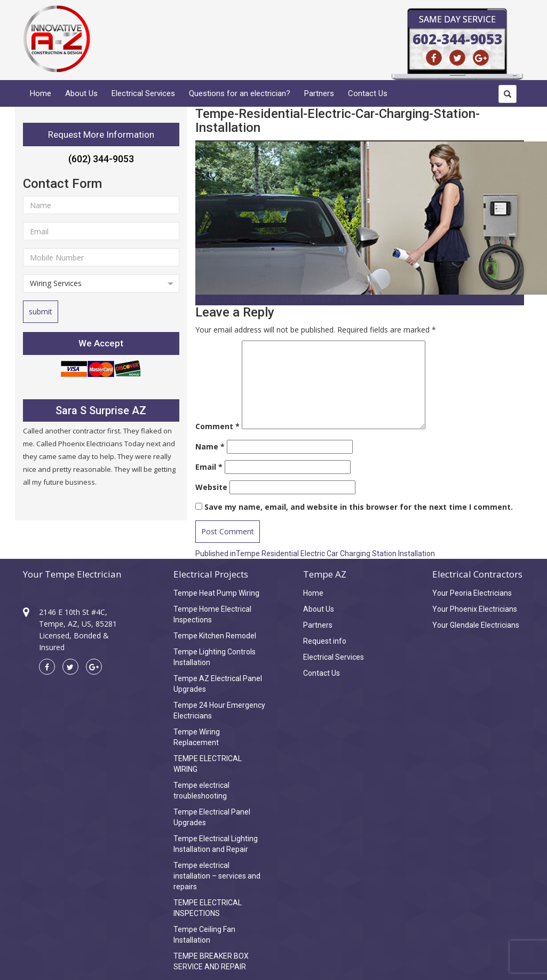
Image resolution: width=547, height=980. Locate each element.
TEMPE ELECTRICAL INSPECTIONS (208, 908)
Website (211, 487)
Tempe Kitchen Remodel (215, 636)
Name (210, 446)
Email (209, 467)
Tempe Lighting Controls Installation (215, 657)
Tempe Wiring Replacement (197, 737)
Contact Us (368, 93)
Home (41, 93)
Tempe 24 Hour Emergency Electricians (219, 710)
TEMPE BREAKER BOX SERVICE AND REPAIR (211, 961)
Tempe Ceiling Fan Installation (204, 935)
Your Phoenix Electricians (475, 609)
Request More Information (101, 135)
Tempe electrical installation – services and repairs (217, 876)
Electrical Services (143, 93)
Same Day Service (457, 19)
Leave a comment (348, 300)
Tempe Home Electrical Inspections (212, 614)
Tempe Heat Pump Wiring (216, 593)
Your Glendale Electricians (476, 625)
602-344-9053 (457, 39)
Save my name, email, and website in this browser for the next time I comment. (359, 507)
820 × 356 (301, 300)
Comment (217, 426)
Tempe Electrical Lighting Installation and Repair (216, 844)
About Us (81, 93)
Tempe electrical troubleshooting (201, 791)
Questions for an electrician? (240, 93)
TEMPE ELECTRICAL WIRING (208, 764)
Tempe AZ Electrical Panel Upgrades (218, 684)
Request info (325, 641)
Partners (319, 93)
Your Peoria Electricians (472, 593)
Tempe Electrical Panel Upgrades (212, 817)
